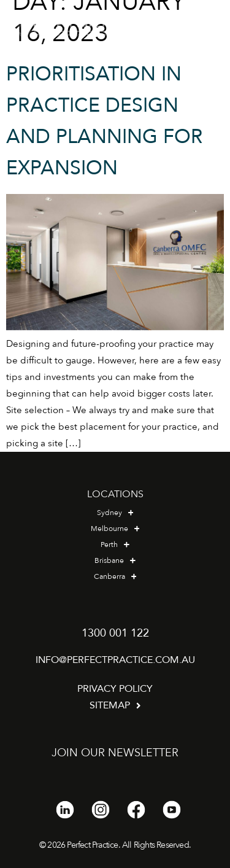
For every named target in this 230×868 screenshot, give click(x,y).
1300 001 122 (115, 633)
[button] (205, 29)
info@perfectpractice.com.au (115, 660)
